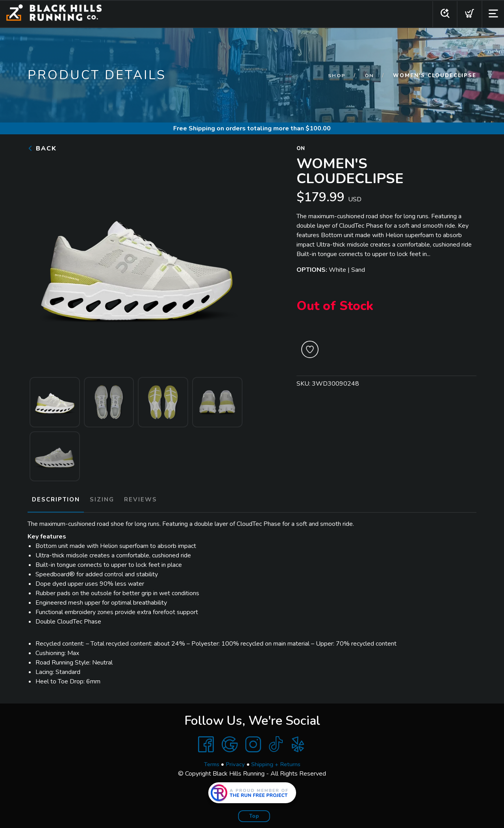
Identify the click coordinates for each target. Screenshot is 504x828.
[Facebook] (206, 741)
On (369, 76)
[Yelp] (298, 741)
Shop (336, 76)
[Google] (230, 741)
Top (254, 813)
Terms (208, 761)
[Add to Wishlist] (310, 349)
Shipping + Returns (278, 761)
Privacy (234, 761)
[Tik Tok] (276, 741)
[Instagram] (253, 741)
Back (42, 149)
